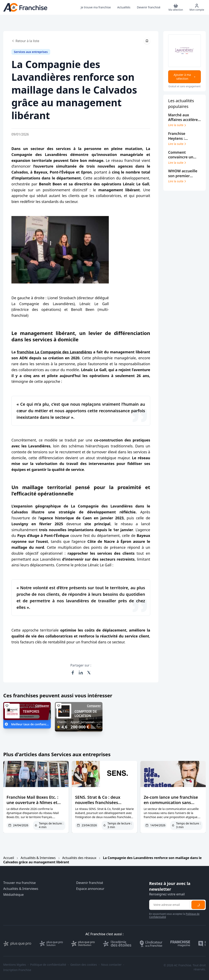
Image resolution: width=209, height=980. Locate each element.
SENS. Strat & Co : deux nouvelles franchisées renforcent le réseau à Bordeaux (98, 805)
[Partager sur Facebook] (73, 673)
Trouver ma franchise (19, 883)
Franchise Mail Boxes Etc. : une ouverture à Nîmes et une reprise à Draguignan (32, 802)
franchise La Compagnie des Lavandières (54, 352)
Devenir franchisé (89, 883)
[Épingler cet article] (147, 41)
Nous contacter (111, 965)
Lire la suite (177, 125)
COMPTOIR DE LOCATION (86, 714)
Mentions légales (15, 965)
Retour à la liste (25, 41)
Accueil (9, 858)
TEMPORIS (31, 711)
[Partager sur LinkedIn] (81, 673)
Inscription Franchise (17, 970)
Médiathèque (13, 895)
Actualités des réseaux (79, 858)
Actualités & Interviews (38, 858)
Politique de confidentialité (48, 965)
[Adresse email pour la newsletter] (170, 905)
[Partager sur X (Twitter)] (89, 673)
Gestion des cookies (84, 965)
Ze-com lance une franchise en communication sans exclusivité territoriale (171, 802)
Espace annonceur (90, 889)
